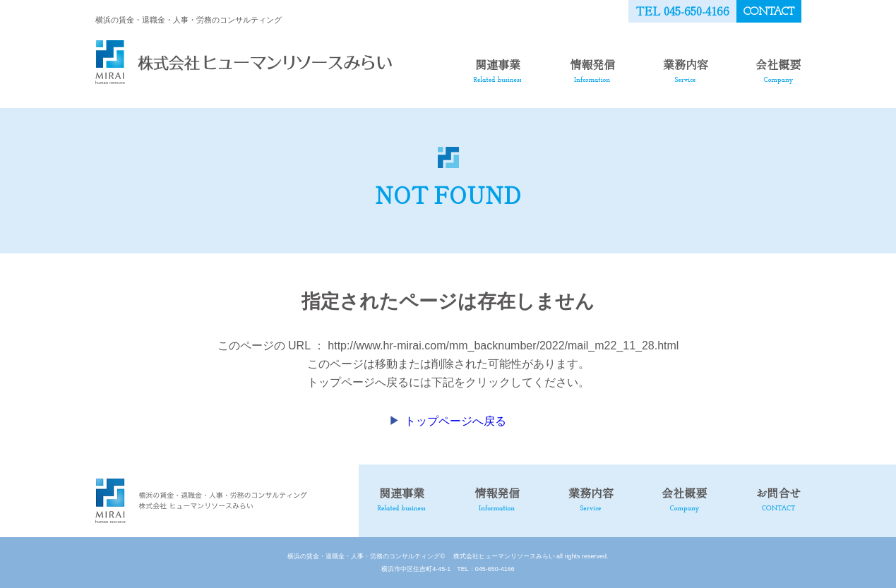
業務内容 (686, 70)
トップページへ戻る (455, 421)
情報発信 (592, 70)
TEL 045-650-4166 (682, 11)
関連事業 (498, 70)
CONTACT (769, 12)
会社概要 (778, 70)
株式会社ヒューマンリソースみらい (501, 556)
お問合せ (778, 498)
